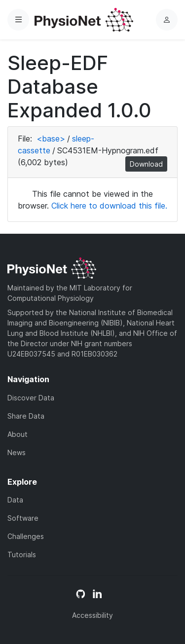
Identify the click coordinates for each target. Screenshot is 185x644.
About (18, 434)
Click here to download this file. (109, 206)
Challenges (26, 536)
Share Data (26, 416)
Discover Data (31, 398)
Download (146, 164)
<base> (51, 139)
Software (23, 518)
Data (15, 500)
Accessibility (92, 615)
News (17, 452)
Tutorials (22, 555)
